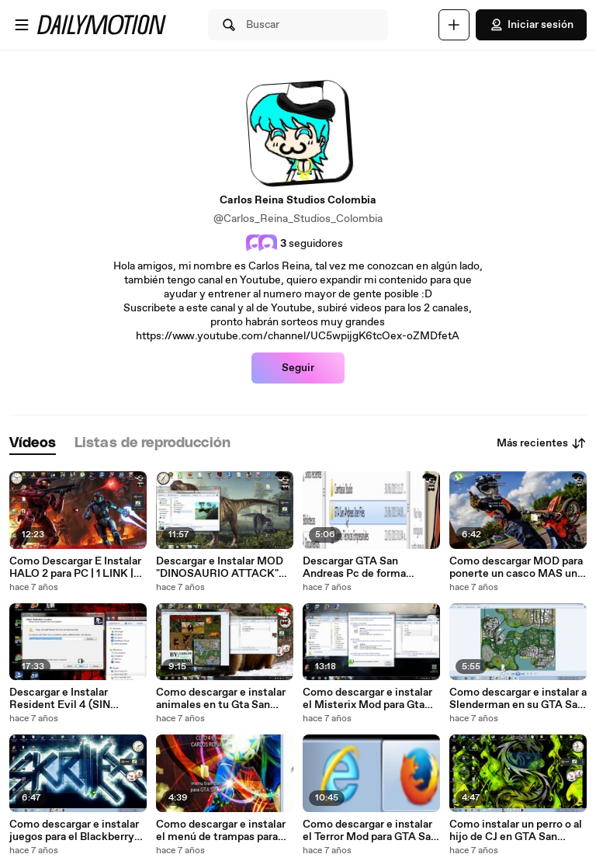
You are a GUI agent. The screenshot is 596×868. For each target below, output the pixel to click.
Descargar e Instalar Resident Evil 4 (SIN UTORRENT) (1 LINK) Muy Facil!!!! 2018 (74, 699)
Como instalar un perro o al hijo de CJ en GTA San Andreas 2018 (516, 831)
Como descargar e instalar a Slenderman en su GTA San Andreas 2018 (518, 699)
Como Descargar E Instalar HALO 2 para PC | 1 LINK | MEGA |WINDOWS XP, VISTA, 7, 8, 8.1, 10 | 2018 (75, 568)
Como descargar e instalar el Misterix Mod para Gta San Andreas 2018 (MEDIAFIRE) (367, 699)
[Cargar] (454, 25)
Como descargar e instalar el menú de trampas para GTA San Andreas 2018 (221, 831)
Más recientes (542, 443)
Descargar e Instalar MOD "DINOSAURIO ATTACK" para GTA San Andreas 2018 (223, 568)
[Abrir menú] (22, 25)
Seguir (298, 368)
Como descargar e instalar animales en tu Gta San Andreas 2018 (221, 699)
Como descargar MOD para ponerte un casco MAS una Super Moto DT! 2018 (516, 568)
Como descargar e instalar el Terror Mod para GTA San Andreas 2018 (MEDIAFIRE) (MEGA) (371, 831)
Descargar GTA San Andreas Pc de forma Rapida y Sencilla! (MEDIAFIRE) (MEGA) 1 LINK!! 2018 (361, 568)
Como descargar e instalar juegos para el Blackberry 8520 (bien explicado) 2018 (76, 831)
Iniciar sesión (531, 25)
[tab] (33, 444)
